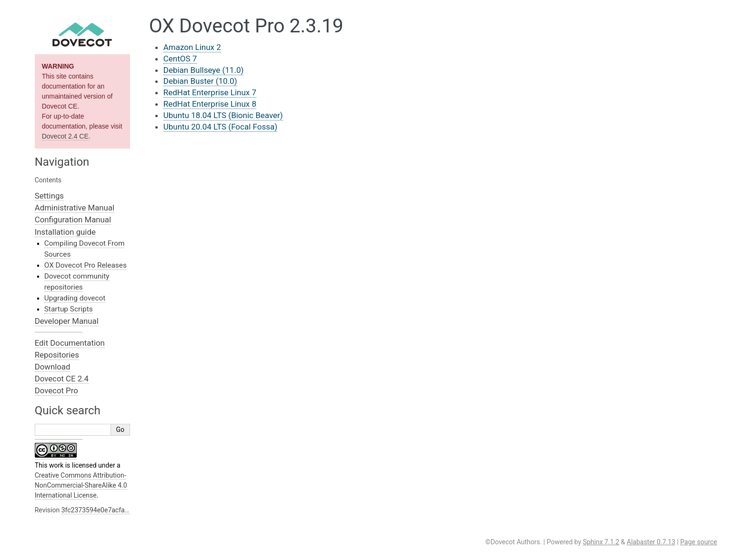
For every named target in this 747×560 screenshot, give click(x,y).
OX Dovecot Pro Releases (86, 265)
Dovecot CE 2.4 (62, 379)
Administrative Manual (75, 208)
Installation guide (65, 232)
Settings (49, 196)
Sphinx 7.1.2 (601, 542)
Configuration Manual (73, 220)
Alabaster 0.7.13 (651, 542)
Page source (699, 542)
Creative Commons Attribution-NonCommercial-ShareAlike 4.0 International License (81, 485)
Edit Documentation (70, 343)
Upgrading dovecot (75, 298)
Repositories (57, 355)
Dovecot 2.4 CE (65, 136)
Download (53, 367)
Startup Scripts (69, 309)
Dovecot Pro (56, 390)
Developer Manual (67, 321)
